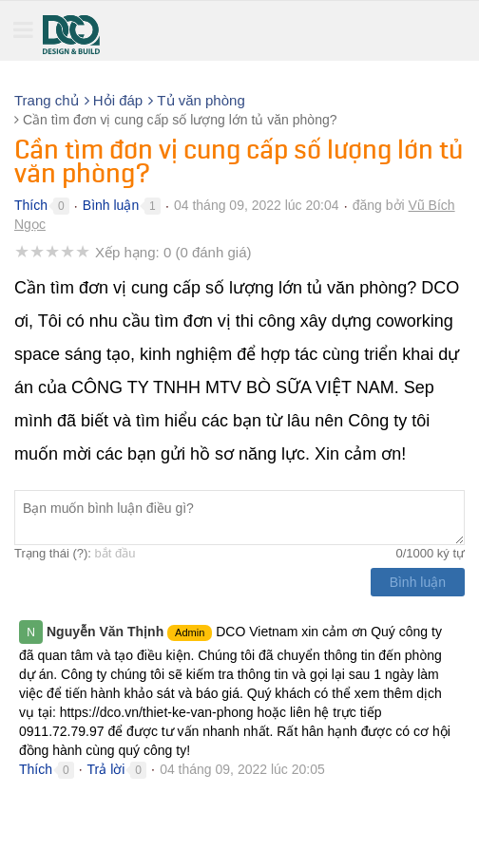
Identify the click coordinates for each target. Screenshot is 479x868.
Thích (31, 205)
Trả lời (106, 769)
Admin (190, 632)
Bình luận (111, 205)
